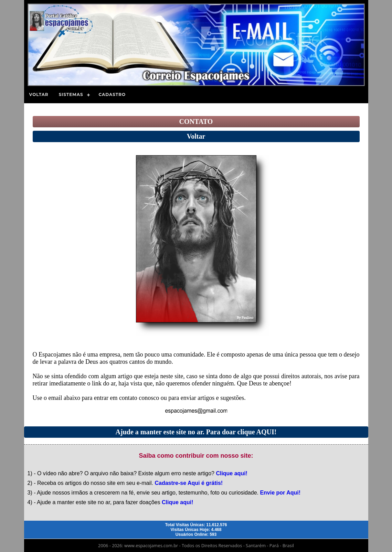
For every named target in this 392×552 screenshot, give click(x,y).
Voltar (39, 94)
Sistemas (71, 94)
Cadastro (112, 94)
